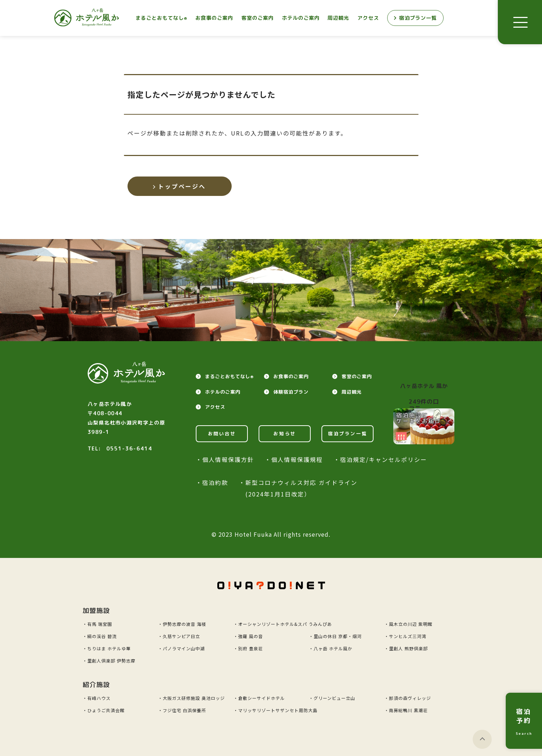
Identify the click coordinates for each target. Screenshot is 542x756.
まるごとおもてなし (161, 18)
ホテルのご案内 (301, 18)
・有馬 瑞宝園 (97, 624)
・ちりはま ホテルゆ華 (107, 648)
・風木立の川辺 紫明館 (408, 624)
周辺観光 (338, 18)
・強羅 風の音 (248, 636)
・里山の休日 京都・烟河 (335, 636)
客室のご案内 (258, 18)
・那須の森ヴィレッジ (408, 698)
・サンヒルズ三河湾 (405, 636)
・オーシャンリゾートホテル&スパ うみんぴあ (283, 624)
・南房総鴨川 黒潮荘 (406, 710)
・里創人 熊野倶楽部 (406, 648)
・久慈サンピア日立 (179, 636)
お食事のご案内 (214, 18)
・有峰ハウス (97, 698)
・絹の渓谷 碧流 (100, 636)
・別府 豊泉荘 (248, 648)
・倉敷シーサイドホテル (259, 698)
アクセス (368, 18)
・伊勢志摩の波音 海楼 (182, 624)
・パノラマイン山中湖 (181, 648)
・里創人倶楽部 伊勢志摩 (109, 661)
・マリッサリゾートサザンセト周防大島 (275, 710)
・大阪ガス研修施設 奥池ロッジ (191, 698)
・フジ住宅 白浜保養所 (182, 710)
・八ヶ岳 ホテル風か (331, 648)
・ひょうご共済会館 (104, 710)
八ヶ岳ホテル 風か (424, 386)
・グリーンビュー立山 (332, 698)
